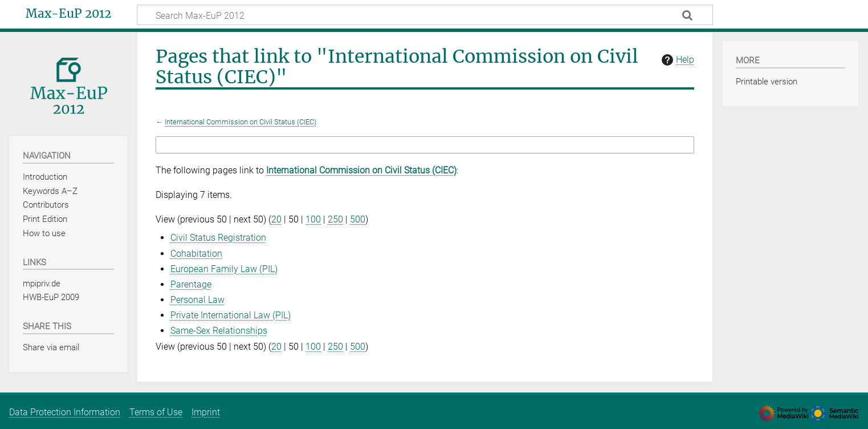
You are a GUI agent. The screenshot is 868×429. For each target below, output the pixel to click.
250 (335, 219)
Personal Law (197, 300)
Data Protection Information (65, 412)
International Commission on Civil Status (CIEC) (241, 122)
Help (677, 60)
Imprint (206, 412)
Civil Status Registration (218, 238)
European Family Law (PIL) (224, 269)
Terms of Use (156, 412)
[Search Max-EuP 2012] (425, 15)
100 (313, 219)
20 (276, 219)
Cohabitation (196, 254)
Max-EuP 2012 (68, 14)
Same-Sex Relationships (219, 331)
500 (358, 219)
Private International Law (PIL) (231, 315)
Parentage (191, 284)
